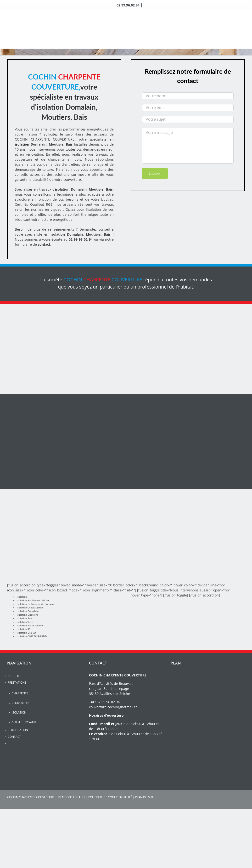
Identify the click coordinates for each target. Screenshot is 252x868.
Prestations (17, 683)
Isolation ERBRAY (26, 633)
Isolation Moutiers (27, 615)
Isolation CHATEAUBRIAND (32, 636)
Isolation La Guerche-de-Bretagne (36, 604)
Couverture (21, 703)
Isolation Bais (25, 618)
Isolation (22, 597)
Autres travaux (24, 722)
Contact (14, 737)
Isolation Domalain (28, 611)
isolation (23, 144)
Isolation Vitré (25, 622)
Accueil (14, 676)
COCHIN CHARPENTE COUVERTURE (31, 797)
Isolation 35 (24, 629)
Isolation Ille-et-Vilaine (30, 625)
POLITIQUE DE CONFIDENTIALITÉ (110, 797)
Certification (18, 730)
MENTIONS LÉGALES (71, 797)
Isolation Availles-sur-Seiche (33, 600)
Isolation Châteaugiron (30, 607)
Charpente (20, 693)
